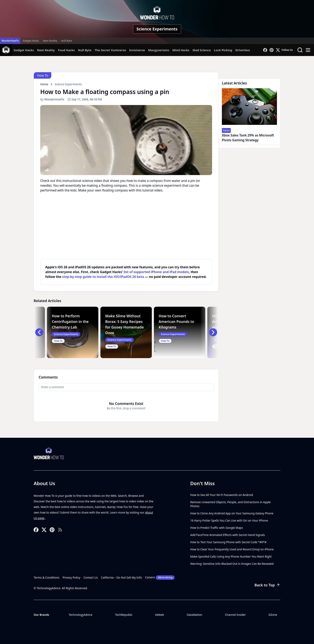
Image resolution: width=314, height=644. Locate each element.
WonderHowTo (10, 41)
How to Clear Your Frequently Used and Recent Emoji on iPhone (232, 549)
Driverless (243, 50)
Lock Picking (223, 50)
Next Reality (50, 41)
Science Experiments (157, 29)
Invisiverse (137, 50)
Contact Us (91, 577)
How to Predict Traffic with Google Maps (217, 528)
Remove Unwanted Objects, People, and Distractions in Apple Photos (230, 504)
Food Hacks (66, 50)
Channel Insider (235, 615)
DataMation (194, 615)
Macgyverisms (159, 50)
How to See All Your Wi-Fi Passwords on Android (222, 495)
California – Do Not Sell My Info (121, 577)
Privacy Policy (71, 577)
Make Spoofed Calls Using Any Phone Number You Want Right (231, 556)
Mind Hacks (181, 50)
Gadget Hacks (31, 41)
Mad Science (202, 50)
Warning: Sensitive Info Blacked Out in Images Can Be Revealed (232, 564)
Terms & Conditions (47, 577)
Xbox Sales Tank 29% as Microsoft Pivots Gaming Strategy (248, 138)
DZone (273, 615)
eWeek (160, 615)
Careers (160, 578)
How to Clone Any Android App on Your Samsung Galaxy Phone (232, 513)
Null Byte (66, 41)
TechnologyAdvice (81, 615)
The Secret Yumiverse (110, 50)
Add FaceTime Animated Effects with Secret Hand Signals (228, 535)
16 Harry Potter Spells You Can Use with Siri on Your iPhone (229, 520)
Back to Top (267, 585)
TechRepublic (124, 615)
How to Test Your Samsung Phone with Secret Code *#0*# (228, 542)
